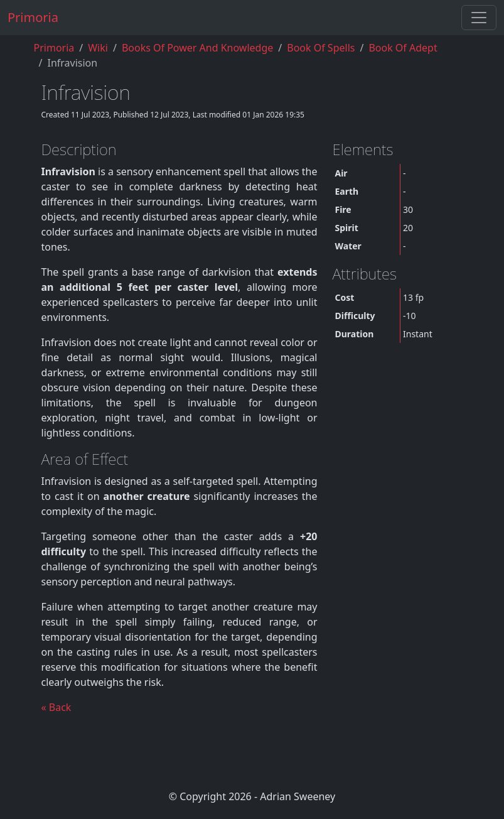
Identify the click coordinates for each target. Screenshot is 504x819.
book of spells (321, 48)
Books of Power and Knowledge (197, 48)
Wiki (98, 48)
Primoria (33, 17)
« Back (56, 707)
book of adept (403, 48)
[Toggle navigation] (479, 18)
